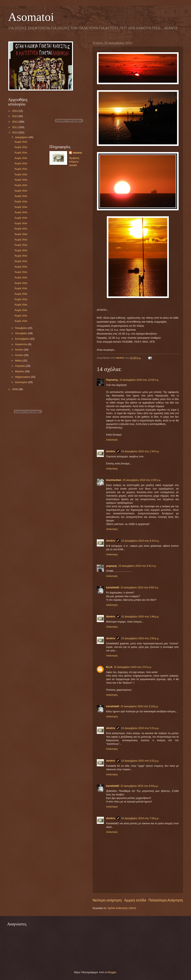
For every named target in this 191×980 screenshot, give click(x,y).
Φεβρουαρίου (23, 377)
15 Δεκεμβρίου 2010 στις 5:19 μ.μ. (140, 706)
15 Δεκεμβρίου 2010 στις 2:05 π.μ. (142, 480)
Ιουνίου (20, 355)
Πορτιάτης (112, 380)
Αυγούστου (22, 344)
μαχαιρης (112, 566)
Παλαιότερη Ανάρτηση (166, 900)
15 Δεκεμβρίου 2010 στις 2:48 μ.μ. (140, 617)
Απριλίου (21, 366)
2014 (15, 111)
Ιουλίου (20, 350)
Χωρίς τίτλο (21, 142)
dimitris (111, 451)
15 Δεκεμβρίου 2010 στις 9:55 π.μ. (140, 587)
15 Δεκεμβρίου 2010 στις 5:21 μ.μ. (140, 728)
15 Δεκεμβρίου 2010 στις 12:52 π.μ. (139, 380)
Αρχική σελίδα (135, 900)
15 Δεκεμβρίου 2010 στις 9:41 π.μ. (138, 566)
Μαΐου (19, 361)
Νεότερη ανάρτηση (107, 900)
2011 (15, 127)
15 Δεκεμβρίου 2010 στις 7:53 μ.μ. (140, 818)
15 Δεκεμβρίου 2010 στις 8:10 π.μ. (140, 541)
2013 (15, 116)
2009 (15, 389)
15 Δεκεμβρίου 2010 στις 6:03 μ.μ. (140, 786)
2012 (15, 122)
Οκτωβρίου (22, 333)
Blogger (112, 972)
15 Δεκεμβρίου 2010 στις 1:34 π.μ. (140, 451)
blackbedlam (114, 480)
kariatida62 (113, 587)
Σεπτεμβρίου (23, 339)
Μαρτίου (20, 371)
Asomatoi (31, 17)
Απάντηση (112, 440)
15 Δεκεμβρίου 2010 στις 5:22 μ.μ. (140, 761)
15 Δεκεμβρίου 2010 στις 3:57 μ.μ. (133, 667)
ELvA (109, 667)
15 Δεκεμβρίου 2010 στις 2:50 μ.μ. (140, 638)
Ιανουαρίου (22, 382)
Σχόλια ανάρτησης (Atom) (122, 908)
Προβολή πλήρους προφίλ (74, 162)
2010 (15, 132)
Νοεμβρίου (21, 328)
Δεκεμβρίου (22, 137)
